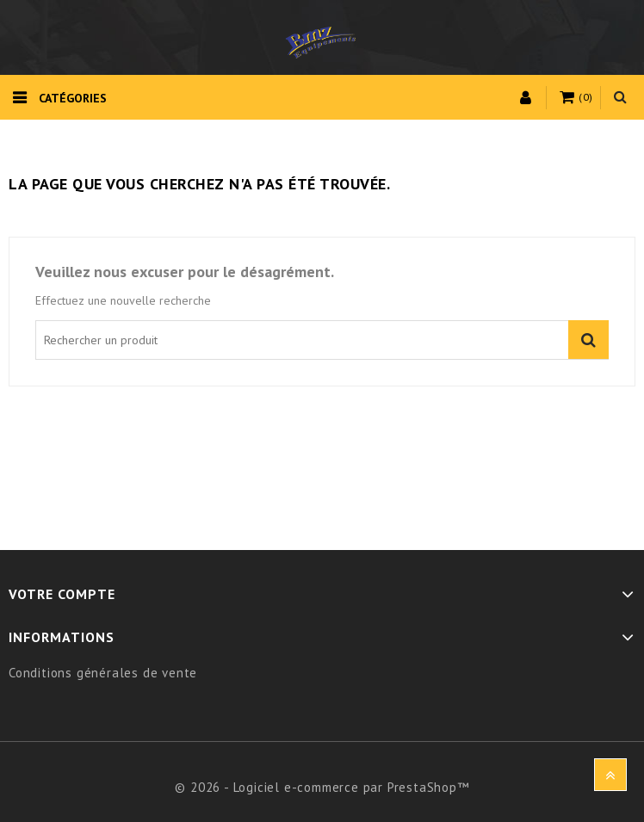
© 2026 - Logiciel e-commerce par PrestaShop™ (322, 787)
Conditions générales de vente (103, 673)
